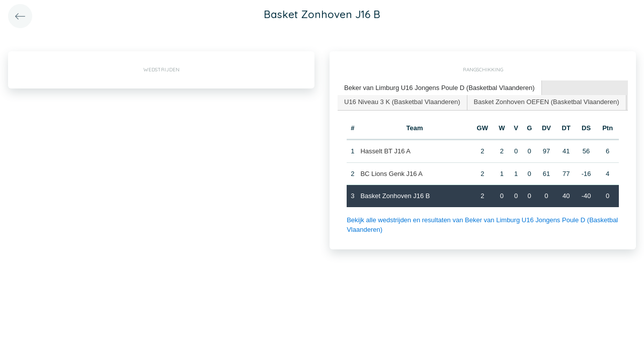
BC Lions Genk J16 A (391, 174)
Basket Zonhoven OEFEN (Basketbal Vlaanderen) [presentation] (547, 102)
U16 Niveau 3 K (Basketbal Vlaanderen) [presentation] (402, 102)
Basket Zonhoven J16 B (395, 196)
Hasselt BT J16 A (385, 151)
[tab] (440, 88)
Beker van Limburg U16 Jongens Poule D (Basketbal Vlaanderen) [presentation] (439, 88)
